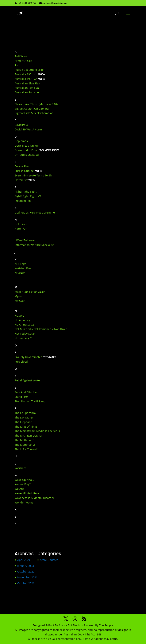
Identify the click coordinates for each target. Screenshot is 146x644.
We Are (19, 489)
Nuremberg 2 (23, 338)
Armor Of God (23, 61)
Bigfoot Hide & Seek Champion (34, 113)
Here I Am (21, 229)
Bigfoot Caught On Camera (32, 109)
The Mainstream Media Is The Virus (37, 431)
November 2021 (27, 577)
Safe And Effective (26, 392)
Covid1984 (21, 125)
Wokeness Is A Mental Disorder (34, 498)
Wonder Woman (25, 502)
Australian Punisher (27, 92)
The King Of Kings (26, 427)
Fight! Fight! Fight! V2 (28, 196)
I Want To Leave (25, 240)
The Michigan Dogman (29, 436)
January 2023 (26, 566)
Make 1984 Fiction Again (30, 292)
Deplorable (22, 141)
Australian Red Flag (27, 88)
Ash (17, 65)
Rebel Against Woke (27, 380)
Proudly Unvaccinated (29, 357)
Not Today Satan (25, 334)
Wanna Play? (23, 484)
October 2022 (26, 571)
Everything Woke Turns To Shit (34, 175)
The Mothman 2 (25, 445)
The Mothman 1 (25, 440)
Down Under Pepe (26, 150)
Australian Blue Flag (27, 83)
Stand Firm (22, 397)
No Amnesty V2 (24, 324)
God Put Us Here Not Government (36, 212)
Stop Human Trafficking (30, 401)
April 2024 (24, 560)
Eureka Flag (22, 166)
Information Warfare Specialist (34, 245)
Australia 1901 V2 (26, 79)
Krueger (20, 273)
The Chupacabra (25, 413)
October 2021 (26, 583)
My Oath (20, 301)
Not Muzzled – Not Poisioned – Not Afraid (41, 329)
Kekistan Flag (23, 268)
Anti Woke (21, 56)
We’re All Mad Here (27, 493)
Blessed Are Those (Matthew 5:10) (36, 104)
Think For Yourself (26, 449)
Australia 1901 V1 (26, 74)
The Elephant (23, 422)
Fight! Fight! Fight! (26, 192)
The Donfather (24, 417)
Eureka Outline (24, 171)
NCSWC (19, 316)
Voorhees (21, 468)
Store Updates (49, 560)
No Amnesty (22, 320)
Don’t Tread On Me (27, 146)
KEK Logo (20, 264)
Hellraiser (21, 224)
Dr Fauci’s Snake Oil (27, 155)
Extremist (21, 180)
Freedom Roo (23, 201)
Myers (19, 296)
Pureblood (21, 362)
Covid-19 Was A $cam (28, 129)
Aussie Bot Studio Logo (29, 70)
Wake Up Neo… (24, 480)
